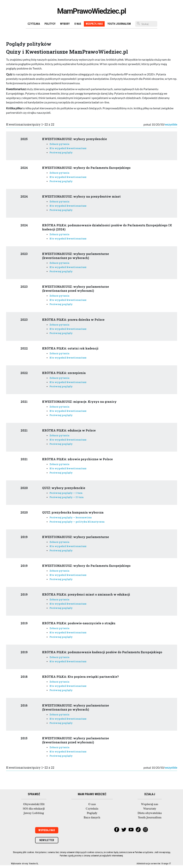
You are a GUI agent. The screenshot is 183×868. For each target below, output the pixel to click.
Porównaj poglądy (61, 152)
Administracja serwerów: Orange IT (154, 864)
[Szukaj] (146, 24)
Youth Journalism (119, 24)
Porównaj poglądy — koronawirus (71, 517)
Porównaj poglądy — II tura (66, 497)
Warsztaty (150, 809)
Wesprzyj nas (94, 24)
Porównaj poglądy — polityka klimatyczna (77, 522)
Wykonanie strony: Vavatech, (25, 864)
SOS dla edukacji (34, 809)
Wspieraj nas (150, 804)
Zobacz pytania (59, 144)
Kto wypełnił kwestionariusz (68, 148)
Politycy (50, 24)
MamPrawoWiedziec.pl (92, 11)
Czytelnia (34, 24)
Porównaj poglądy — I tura (66, 493)
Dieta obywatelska (150, 813)
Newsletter (47, 840)
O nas (78, 24)
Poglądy (92, 813)
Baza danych (92, 817)
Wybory (65, 24)
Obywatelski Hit (34, 804)
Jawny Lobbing (34, 813)
